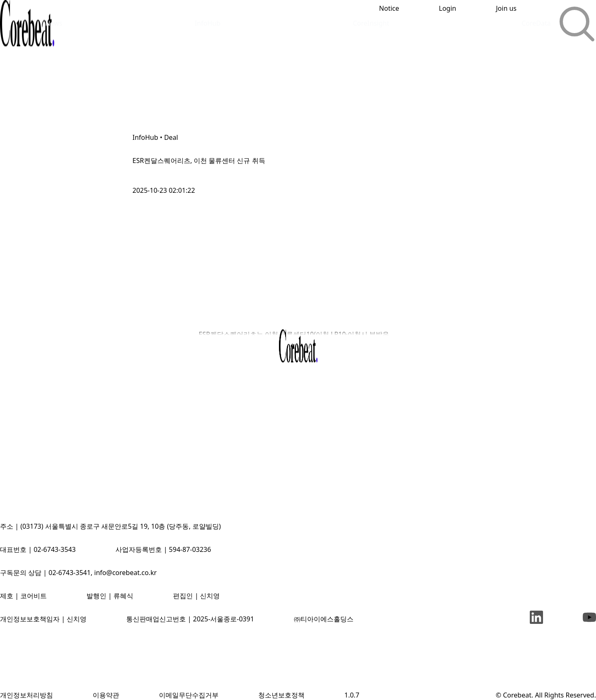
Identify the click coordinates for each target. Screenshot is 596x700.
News (54, 23)
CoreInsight (371, 23)
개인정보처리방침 (26, 695)
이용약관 (106, 695)
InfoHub (207, 23)
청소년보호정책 (281, 695)
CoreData (536, 23)
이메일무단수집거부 (189, 695)
